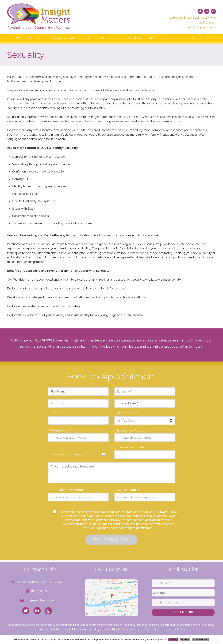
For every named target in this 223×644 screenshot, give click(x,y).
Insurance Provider (131, 447)
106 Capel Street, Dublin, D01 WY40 (193, 18)
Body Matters (64, 38)
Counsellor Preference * (68, 490)
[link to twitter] (200, 11)
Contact (206, 38)
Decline (185, 640)
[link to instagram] (213, 11)
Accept (173, 640)
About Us (187, 38)
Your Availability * (129, 490)
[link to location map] (111, 598)
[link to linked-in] (207, 11)
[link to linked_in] (37, 611)
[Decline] (218, 640)
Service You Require (132, 431)
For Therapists (93, 38)
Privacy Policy (167, 512)
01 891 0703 (207, 23)
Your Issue (58, 431)
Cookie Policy (200, 640)
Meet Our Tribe (161, 38)
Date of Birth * (127, 413)
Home (15, 38)
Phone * (56, 413)
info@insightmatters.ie (202, 27)
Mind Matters (37, 38)
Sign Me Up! (183, 612)
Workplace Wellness (126, 38)
